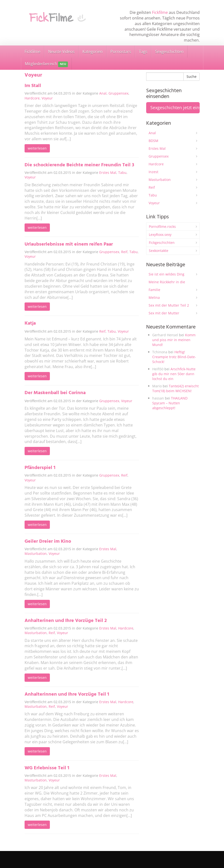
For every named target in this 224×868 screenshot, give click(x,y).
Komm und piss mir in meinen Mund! (174, 340)
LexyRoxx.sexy (160, 235)
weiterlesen (37, 148)
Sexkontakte (159, 251)
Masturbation (36, 554)
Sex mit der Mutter (164, 313)
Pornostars (121, 52)
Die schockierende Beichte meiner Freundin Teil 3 (79, 165)
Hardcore (32, 98)
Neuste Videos (61, 52)
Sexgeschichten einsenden (180, 856)
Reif (124, 252)
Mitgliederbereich (46, 64)
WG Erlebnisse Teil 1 (47, 768)
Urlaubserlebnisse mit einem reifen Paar (69, 244)
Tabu (122, 173)
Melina (154, 297)
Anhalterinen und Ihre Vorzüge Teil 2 (66, 621)
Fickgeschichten (162, 243)
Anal (103, 93)
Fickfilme (160, 12)
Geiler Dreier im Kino (48, 541)
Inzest (153, 172)
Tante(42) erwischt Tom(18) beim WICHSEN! (175, 388)
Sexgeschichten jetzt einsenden (175, 107)
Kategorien (93, 52)
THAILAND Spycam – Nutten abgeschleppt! (170, 403)
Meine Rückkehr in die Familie (167, 286)
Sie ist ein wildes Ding (166, 274)
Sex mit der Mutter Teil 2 (169, 305)
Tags (143, 52)
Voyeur (47, 98)
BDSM (153, 141)
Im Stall (33, 86)
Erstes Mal (108, 173)
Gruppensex (118, 93)
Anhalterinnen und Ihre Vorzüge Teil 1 (67, 694)
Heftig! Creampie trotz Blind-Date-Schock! (174, 357)
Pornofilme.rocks (162, 226)
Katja (30, 323)
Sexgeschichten (169, 52)
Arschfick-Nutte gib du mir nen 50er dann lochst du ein (174, 374)
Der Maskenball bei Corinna (55, 393)
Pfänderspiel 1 (40, 468)
